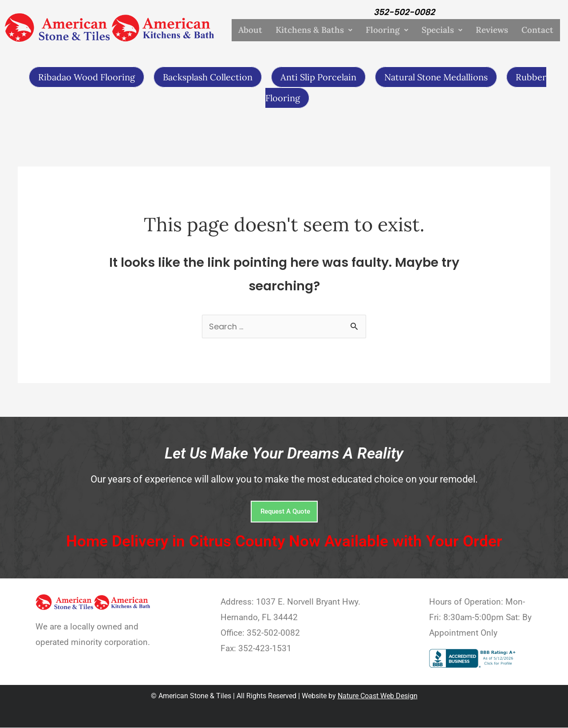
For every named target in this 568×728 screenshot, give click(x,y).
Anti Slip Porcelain (318, 77)
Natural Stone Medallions (436, 77)
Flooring (387, 30)
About (250, 30)
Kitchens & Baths (314, 30)
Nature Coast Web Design (378, 697)
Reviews (492, 30)
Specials (442, 30)
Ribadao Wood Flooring (87, 77)
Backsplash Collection (208, 77)
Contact (537, 30)
